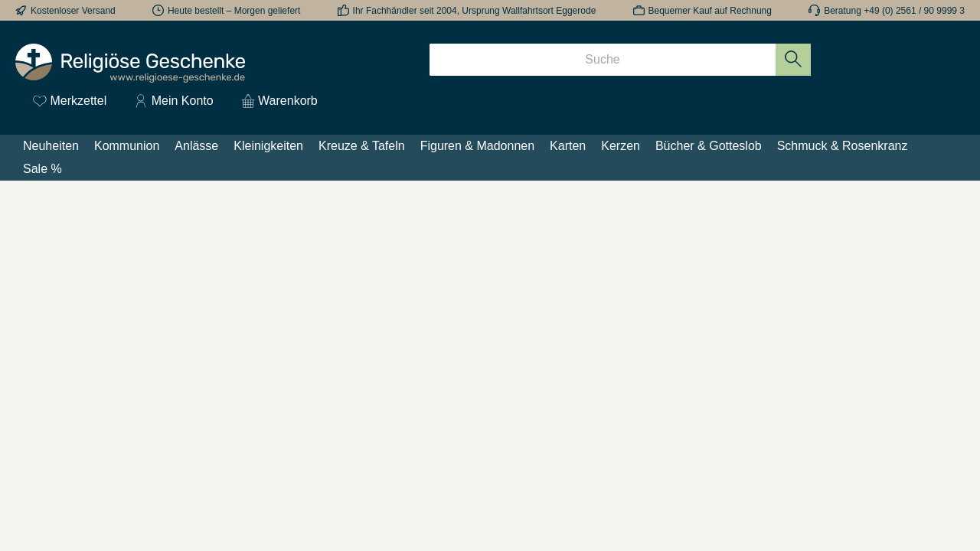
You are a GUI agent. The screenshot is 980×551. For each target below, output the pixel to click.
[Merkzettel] (70, 101)
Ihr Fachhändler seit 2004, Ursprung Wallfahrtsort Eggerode (475, 11)
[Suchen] (794, 60)
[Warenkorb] (275, 101)
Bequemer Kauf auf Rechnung (710, 11)
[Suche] (603, 60)
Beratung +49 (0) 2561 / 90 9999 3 (894, 11)
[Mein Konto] (173, 101)
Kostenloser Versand (73, 11)
